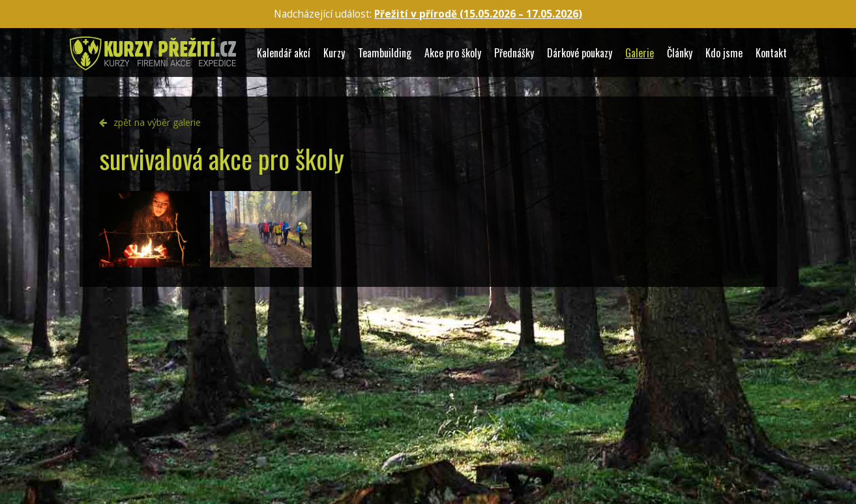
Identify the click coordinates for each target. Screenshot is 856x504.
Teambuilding (385, 53)
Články (680, 53)
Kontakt (771, 53)
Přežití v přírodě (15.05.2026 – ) (478, 14)
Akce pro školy (453, 53)
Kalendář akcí (284, 53)
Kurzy (334, 53)
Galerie (640, 53)
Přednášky (514, 53)
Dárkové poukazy (580, 53)
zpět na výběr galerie (157, 122)
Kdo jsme (724, 53)
